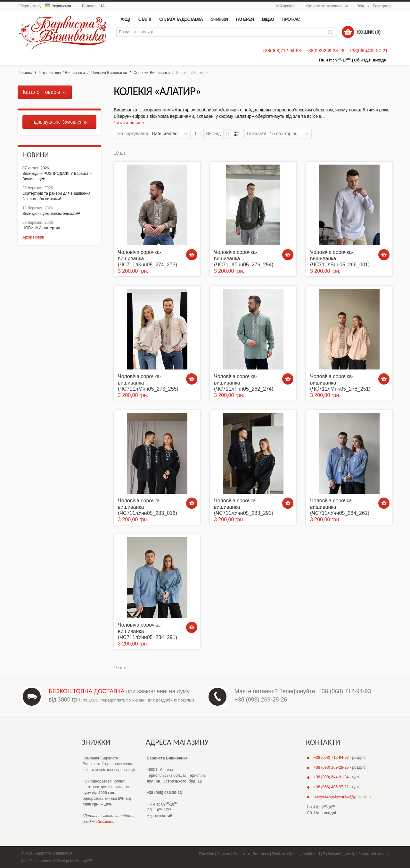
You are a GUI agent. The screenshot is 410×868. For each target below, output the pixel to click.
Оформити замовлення (327, 6)
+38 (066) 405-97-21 (331, 787)
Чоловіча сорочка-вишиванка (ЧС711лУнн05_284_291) (148, 631)
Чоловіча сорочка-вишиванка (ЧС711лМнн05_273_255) (148, 382)
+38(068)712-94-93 (282, 51)
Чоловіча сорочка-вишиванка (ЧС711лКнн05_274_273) (148, 258)
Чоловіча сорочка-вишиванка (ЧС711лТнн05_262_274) (244, 382)
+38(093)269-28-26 (325, 51)
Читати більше (129, 123)
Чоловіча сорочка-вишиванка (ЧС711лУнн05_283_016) (148, 507)
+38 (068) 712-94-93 (345, 691)
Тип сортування (132, 134)
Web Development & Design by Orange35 (57, 861)
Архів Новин (33, 237)
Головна (25, 73)
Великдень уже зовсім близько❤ (51, 214)
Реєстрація (383, 6)
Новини (36, 155)
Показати (257, 134)
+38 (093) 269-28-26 (261, 700)
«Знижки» (105, 822)
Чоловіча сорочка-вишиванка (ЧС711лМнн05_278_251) (340, 382)
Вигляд (213, 134)
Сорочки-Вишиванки (152, 73)
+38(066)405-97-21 (368, 51)
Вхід (360, 6)
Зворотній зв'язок (374, 854)
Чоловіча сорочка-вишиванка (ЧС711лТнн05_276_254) (244, 258)
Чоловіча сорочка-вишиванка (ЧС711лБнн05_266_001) (340, 258)
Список (237, 134)
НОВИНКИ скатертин (41, 228)
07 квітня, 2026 (36, 168)
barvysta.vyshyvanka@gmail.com (342, 797)
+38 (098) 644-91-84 (331, 777)
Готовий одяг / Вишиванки (62, 73)
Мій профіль (286, 6)
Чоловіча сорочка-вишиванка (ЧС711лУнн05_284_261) (340, 507)
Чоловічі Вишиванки (109, 73)
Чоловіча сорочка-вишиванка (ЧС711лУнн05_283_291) (244, 507)
